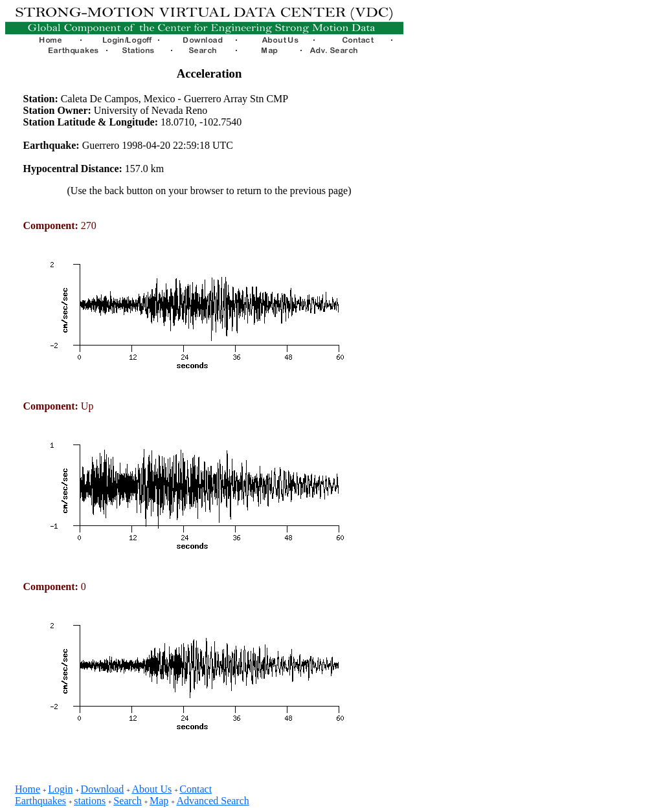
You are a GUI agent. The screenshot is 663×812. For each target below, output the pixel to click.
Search (128, 801)
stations (90, 801)
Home (28, 789)
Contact (196, 789)
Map (159, 801)
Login (60, 789)
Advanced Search (212, 801)
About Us (152, 789)
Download (103, 789)
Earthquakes (40, 801)
